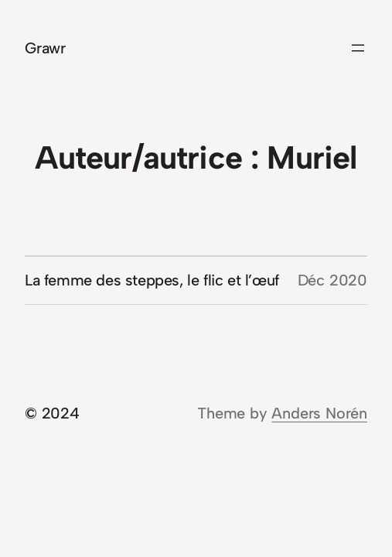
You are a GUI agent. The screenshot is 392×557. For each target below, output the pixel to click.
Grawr (45, 48)
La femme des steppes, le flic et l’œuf (152, 280)
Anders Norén (319, 413)
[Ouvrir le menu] (358, 48)
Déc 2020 (332, 280)
